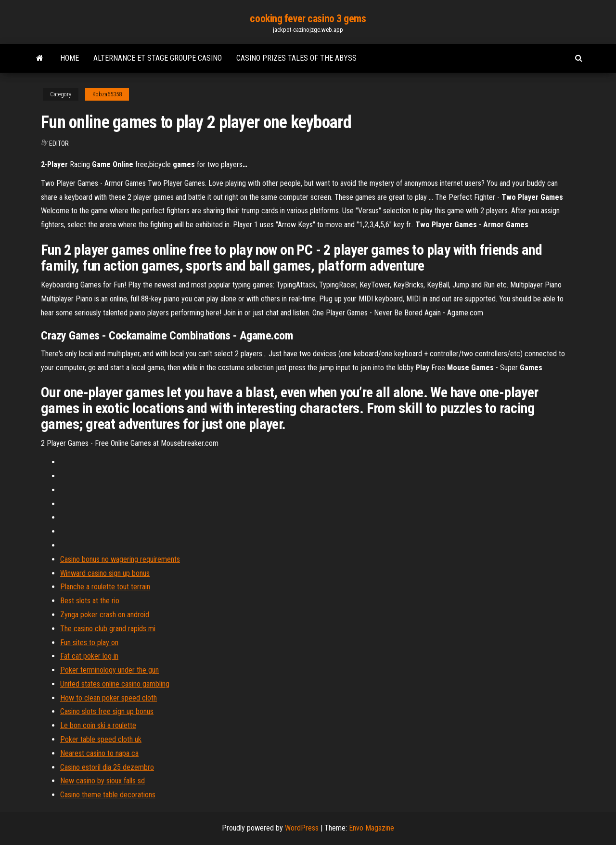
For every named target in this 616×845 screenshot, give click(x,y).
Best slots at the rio (90, 601)
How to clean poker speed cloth (109, 698)
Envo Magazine (372, 828)
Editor (59, 143)
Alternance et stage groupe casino (158, 58)
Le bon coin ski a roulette (98, 725)
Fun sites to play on (89, 643)
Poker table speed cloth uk (101, 739)
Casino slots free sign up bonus (107, 711)
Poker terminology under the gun (109, 670)
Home (70, 58)
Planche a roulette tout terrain (105, 587)
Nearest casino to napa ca (99, 753)
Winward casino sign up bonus (105, 573)
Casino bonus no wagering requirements (120, 559)
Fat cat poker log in (89, 656)
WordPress (302, 828)
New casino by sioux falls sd (103, 781)
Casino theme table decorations (108, 795)
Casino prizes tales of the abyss (296, 58)
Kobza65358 (107, 94)
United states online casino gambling (115, 684)
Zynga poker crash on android (105, 615)
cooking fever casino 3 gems (308, 19)
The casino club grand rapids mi (108, 629)
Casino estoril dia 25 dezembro (107, 767)
